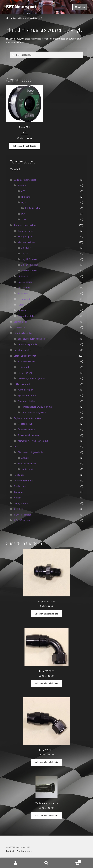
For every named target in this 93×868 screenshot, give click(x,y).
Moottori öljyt (25, 424)
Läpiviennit (23, 276)
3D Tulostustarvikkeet (25, 180)
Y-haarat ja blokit (26, 316)
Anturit (25, 458)
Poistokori (19, 475)
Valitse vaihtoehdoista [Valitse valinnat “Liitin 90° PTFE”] (47, 683)
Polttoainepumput (23, 481)
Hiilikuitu (26, 197)
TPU (23, 219)
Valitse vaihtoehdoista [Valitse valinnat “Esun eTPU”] (24, 146)
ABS (23, 191)
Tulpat (21, 305)
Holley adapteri (25, 236)
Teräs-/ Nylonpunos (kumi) (31, 378)
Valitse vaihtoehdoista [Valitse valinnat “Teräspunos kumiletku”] (47, 815)
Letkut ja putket (22, 384)
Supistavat (23, 293)
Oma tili (15, 863)
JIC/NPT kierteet (30, 259)
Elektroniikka (21, 322)
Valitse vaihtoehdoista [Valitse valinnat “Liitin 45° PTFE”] (47, 762)
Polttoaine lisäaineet (28, 435)
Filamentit (23, 185)
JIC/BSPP (26, 248)
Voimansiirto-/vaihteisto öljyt (33, 441)
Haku (46, 863)
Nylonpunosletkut (27, 395)
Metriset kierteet (30, 271)
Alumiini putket (25, 390)
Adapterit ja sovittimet (25, 225)
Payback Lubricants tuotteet (28, 418)
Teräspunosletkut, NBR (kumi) (37, 407)
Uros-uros (23, 310)
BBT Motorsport (21, 7)
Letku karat (23, 367)
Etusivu (13, 18)
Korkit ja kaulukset (23, 350)
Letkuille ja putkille (27, 344)
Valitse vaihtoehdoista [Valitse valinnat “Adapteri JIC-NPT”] (47, 614)
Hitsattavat (20, 327)
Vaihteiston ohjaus (27, 464)
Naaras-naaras (25, 282)
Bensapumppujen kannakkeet (33, 339)
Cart (72, 861)
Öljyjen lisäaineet (26, 429)
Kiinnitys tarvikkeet (24, 333)
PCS (16, 446)
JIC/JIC (25, 253)
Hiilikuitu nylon (33, 208)
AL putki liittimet (26, 361)
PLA (23, 214)
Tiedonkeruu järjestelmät (30, 452)
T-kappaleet (24, 299)
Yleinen (17, 498)
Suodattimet (20, 486)
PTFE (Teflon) (25, 373)
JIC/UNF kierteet (30, 265)
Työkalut (18, 492)
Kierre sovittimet (26, 242)
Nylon (24, 202)
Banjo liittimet (25, 231)
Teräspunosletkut (27, 401)
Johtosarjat (27, 469)
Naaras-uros (24, 288)
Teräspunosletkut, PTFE (34, 412)
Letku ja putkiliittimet (25, 356)
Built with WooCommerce (19, 851)
